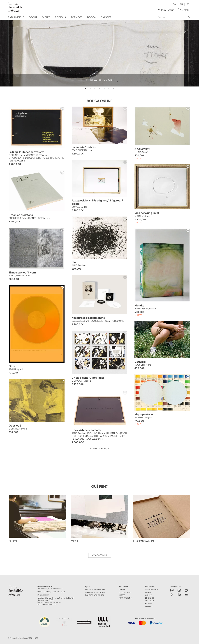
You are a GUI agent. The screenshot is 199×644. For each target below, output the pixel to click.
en (181, 4)
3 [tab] (95, 89)
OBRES (122, 589)
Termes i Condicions (95, 592)
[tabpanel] (99, 53)
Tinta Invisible (17, 586)
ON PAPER (106, 17)
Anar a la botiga (99, 448)
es (188, 4)
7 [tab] (113, 89)
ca (174, 4)
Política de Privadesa (95, 589)
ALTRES (122, 595)
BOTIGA (91, 17)
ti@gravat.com (43, 595)
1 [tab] (86, 89)
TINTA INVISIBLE (16, 17)
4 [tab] (99, 89)
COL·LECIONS (125, 592)
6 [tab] (109, 89)
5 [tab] (104, 89)
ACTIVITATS (76, 17)
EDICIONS (60, 17)
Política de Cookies (95, 595)
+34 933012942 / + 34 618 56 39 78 (51, 592)
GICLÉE (46, 17)
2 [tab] (90, 89)
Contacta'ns (100, 555)
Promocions (125, 598)
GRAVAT (33, 17)
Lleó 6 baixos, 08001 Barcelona (50, 588)
